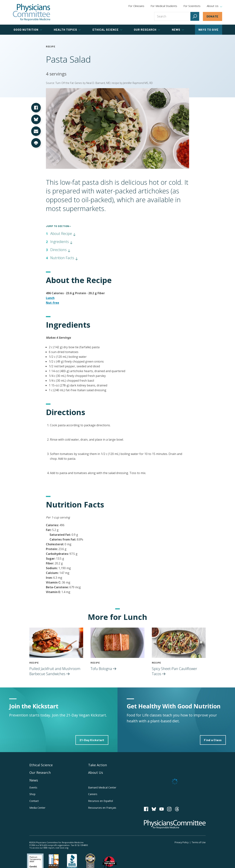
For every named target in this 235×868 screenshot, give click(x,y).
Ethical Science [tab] (107, 30)
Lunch (50, 298)
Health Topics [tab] (67, 30)
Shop (32, 794)
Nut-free (53, 303)
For (164, 6)
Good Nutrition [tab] (28, 30)
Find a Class (213, 740)
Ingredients (62, 242)
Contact (34, 801)
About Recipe (63, 234)
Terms (199, 842)
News (34, 780)
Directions (60, 250)
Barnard (102, 787)
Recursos (101, 801)
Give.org (64, 848)
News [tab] (178, 30)
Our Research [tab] (147, 30)
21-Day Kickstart (92, 740)
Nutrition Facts (64, 258)
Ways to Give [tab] (208, 30)
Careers (93, 794)
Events (33, 787)
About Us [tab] (214, 6)
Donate (213, 16)
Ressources (102, 808)
